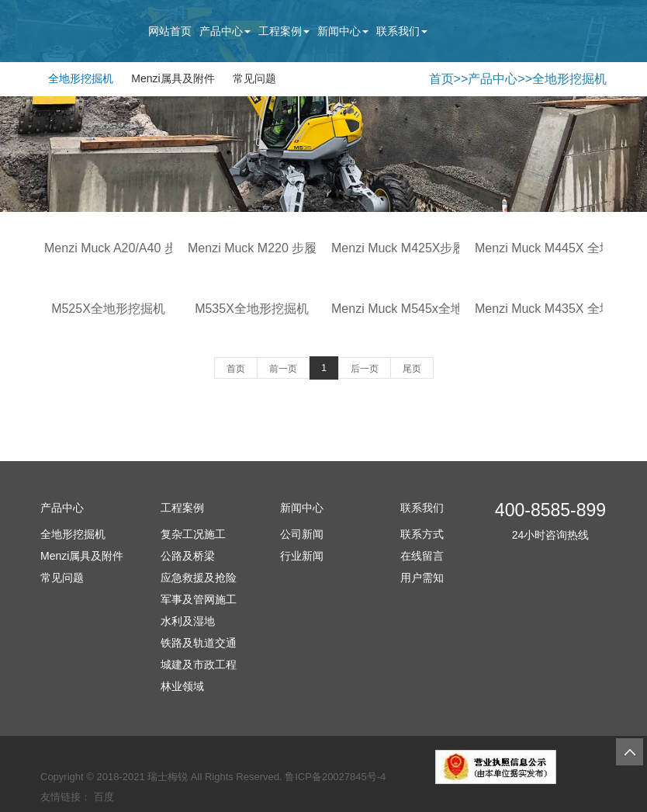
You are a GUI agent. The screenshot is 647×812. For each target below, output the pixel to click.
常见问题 (254, 78)
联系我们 (402, 31)
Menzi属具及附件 (173, 78)
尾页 (412, 369)
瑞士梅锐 (168, 777)
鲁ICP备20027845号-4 (335, 777)
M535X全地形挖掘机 (252, 309)
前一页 (283, 369)
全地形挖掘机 (81, 78)
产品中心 (225, 31)
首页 (441, 79)
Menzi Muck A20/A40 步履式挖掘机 (142, 248)
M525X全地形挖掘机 (108, 309)
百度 (104, 797)
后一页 (365, 369)
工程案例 (284, 31)
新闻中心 (343, 31)
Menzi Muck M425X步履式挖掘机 (423, 248)
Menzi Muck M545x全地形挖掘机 (422, 309)
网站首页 (170, 31)
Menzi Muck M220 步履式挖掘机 (277, 248)
